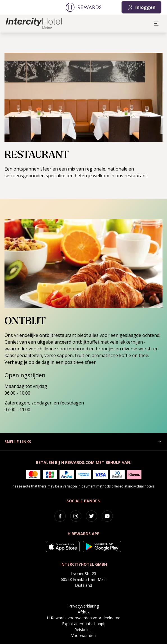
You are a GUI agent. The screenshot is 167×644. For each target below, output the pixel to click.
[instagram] (76, 516)
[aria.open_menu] (156, 24)
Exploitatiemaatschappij (84, 624)
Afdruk (84, 612)
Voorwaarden (83, 635)
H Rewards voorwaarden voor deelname (84, 618)
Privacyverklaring (84, 606)
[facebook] (60, 516)
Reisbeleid (83, 630)
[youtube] (107, 516)
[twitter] (91, 516)
